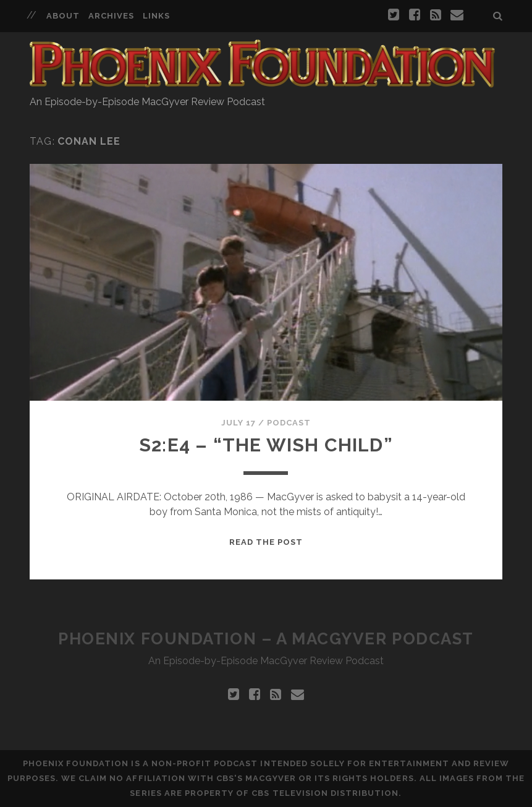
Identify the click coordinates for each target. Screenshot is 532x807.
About (63, 16)
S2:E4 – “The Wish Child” (266, 445)
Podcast (289, 423)
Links (156, 16)
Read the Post (266, 542)
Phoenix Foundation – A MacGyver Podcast (266, 639)
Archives (111, 16)
